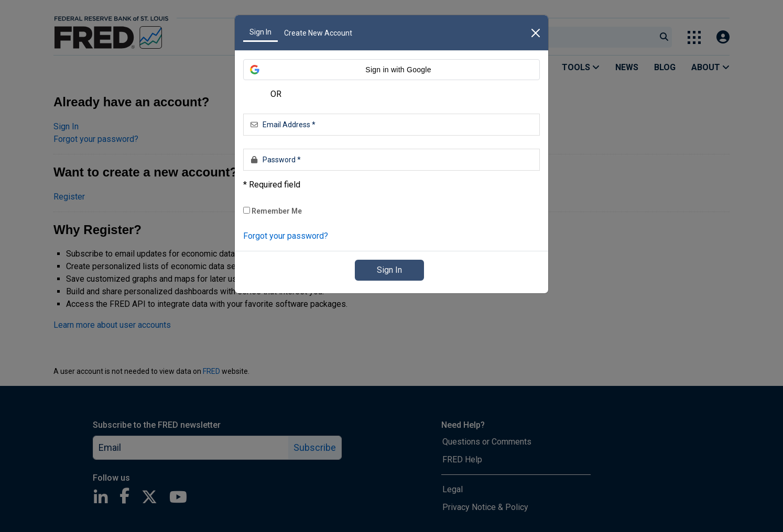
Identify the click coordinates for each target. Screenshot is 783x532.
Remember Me (273, 211)
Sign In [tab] (260, 32)
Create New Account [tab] (318, 33)
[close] (536, 33)
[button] (391, 70)
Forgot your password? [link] (286, 236)
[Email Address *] (391, 125)
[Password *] (391, 160)
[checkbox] (247, 210)
